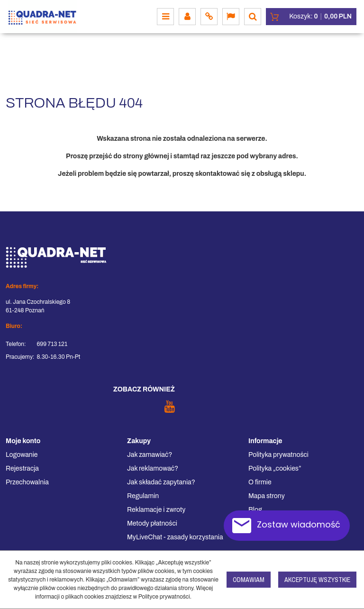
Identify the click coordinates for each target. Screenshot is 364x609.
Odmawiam (249, 580)
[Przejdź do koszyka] (320, 17)
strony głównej (146, 156)
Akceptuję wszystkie (317, 580)
